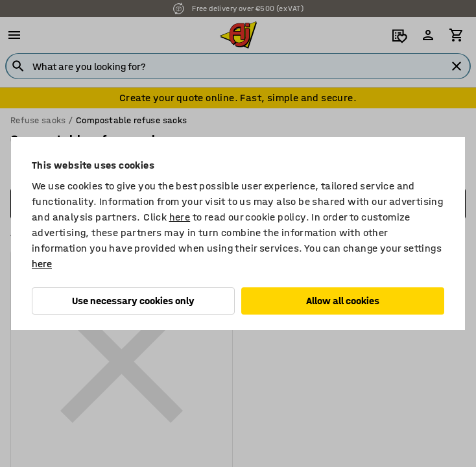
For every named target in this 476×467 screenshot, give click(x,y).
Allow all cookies (343, 301)
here (180, 217)
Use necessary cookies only (133, 301)
